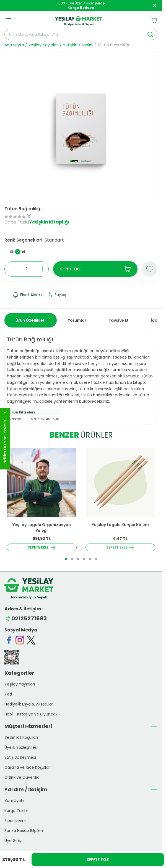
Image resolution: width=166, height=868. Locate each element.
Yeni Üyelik (15, 801)
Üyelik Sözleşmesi (21, 747)
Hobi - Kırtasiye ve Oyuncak (31, 714)
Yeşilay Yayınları (43, 45)
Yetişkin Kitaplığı (78, 45)
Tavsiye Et (119, 320)
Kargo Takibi (16, 811)
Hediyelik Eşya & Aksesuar (29, 704)
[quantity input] (27, 269)
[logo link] (79, 20)
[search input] (81, 34)
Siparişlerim (15, 821)
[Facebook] (9, 640)
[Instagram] (20, 640)
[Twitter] (31, 640)
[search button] (150, 34)
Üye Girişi (13, 841)
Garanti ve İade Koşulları (28, 767)
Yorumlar (77, 320)
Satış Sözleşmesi (20, 757)
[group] (81, 129)
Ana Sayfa (14, 45)
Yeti (8, 694)
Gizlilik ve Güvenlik (22, 777)
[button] (18, 252)
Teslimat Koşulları (21, 737)
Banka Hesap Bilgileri (24, 831)
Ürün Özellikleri (31, 320)
